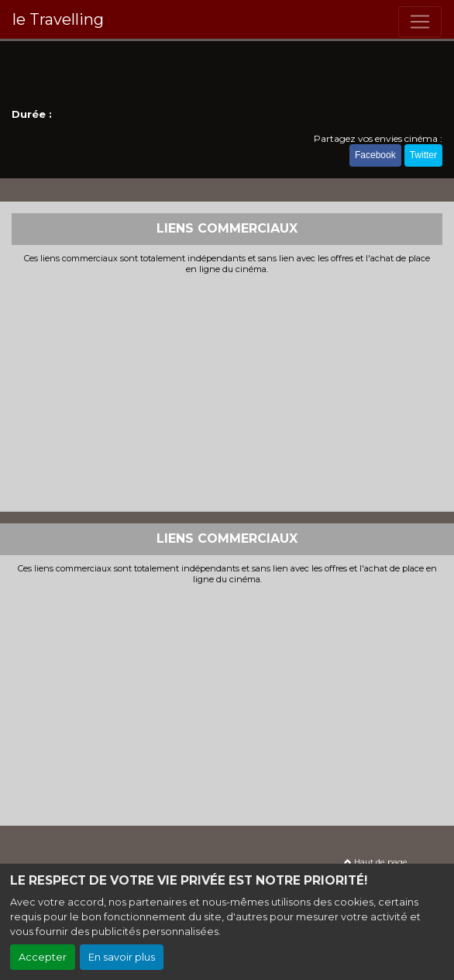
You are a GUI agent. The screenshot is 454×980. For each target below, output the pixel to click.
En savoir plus (122, 957)
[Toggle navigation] (420, 22)
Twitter (423, 155)
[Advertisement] (227, 392)
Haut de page (376, 862)
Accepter (43, 957)
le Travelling (58, 19)
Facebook (375, 155)
